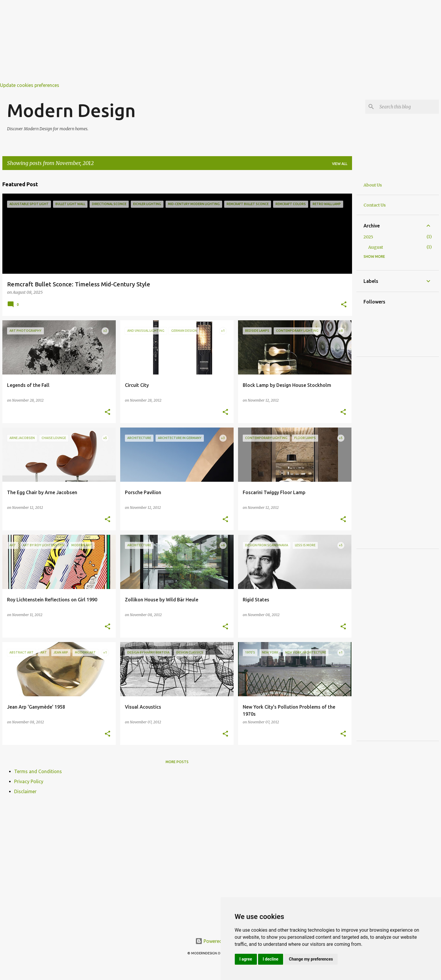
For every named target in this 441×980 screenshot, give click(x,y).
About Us (373, 185)
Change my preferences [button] (311, 959)
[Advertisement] (177, 41)
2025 (368, 237)
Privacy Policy (29, 781)
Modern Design (71, 110)
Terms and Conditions (38, 771)
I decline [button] (271, 959)
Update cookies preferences (30, 85)
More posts (177, 762)
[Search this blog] (408, 107)
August (376, 247)
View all (340, 164)
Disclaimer (25, 791)
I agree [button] (246, 959)
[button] (344, 305)
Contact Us (375, 205)
